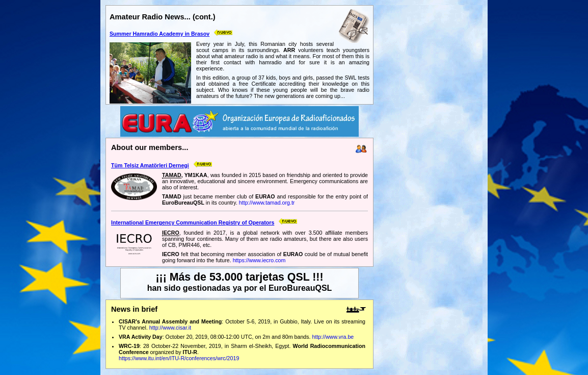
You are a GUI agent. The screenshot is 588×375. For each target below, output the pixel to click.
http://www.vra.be (333, 337)
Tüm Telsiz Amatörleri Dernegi (150, 165)
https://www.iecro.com (259, 260)
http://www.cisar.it (170, 328)
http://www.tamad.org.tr (267, 203)
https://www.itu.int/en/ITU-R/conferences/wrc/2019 (179, 358)
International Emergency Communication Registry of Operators (193, 222)
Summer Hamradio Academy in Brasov (159, 34)
